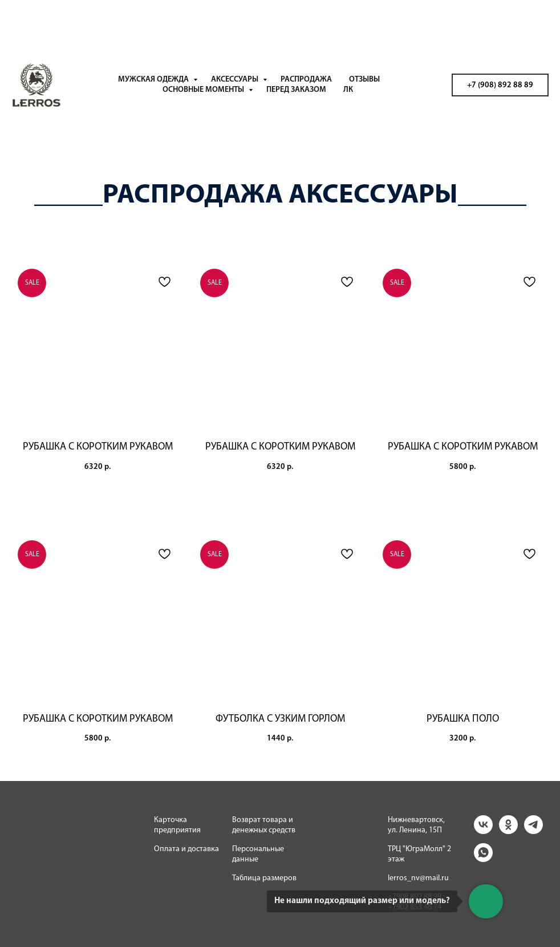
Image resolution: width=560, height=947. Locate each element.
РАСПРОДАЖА (306, 80)
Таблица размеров (264, 878)
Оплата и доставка (186, 849)
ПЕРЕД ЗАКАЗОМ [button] (296, 90)
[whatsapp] (483, 859)
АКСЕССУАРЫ (236, 80)
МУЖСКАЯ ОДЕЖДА (154, 80)
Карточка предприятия (177, 825)
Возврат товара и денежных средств (264, 825)
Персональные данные (258, 854)
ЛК (348, 90)
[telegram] (533, 831)
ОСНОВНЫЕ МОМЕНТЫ (204, 90)
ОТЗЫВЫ (364, 80)
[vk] (483, 831)
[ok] (508, 831)
